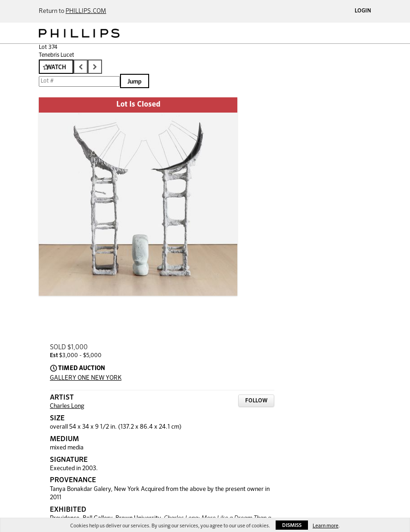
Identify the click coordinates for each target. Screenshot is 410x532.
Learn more (326, 526)
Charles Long (67, 406)
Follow (256, 401)
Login (363, 11)
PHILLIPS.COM (86, 11)
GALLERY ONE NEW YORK (86, 378)
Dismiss (292, 525)
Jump (135, 82)
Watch (56, 68)
